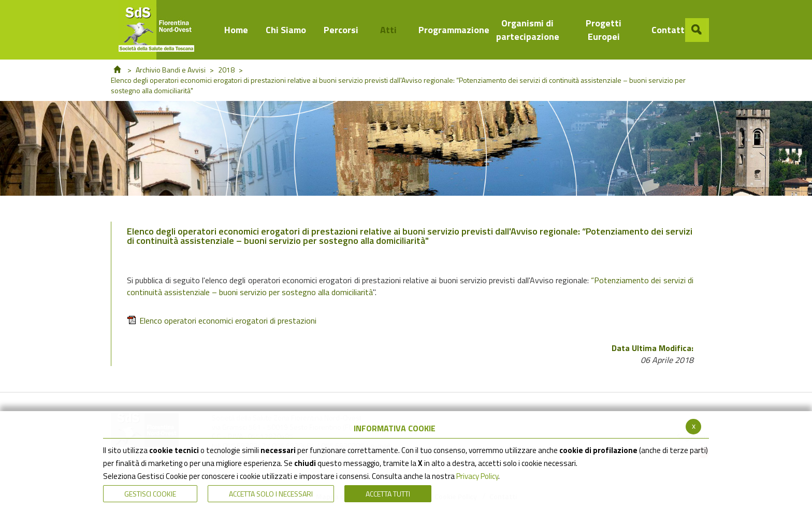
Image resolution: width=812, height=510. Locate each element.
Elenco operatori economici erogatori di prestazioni (222, 321)
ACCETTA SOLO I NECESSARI (271, 494)
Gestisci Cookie (150, 494)
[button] (697, 30)
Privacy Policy (477, 476)
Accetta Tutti (388, 494)
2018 (226, 70)
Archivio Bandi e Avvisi (171, 70)
